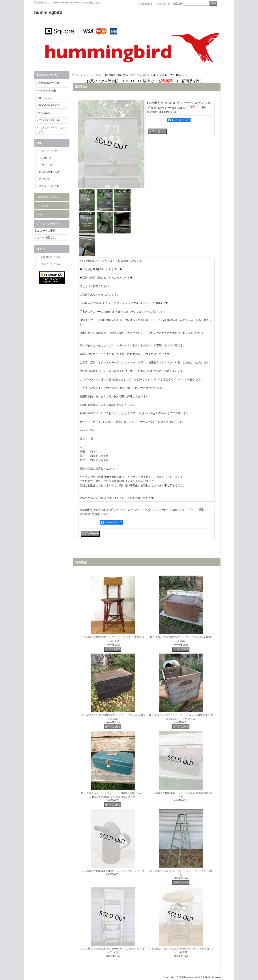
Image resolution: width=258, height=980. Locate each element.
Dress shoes (45, 98)
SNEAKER (45, 113)
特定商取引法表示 (48, 197)
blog (40, 214)
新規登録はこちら (51, 257)
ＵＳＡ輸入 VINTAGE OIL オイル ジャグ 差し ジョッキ (113, 871)
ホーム (76, 75)
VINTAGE (45, 179)
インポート (45, 158)
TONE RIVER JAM (50, 120)
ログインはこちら (51, 264)
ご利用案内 (145, 4)
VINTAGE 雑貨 (48, 91)
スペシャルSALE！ (50, 186)
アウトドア (45, 165)
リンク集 (43, 206)
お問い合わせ (163, 4)
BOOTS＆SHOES (49, 105)
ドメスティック (48, 151)
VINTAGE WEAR (49, 83)
